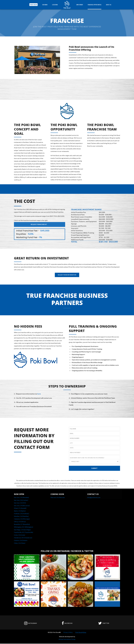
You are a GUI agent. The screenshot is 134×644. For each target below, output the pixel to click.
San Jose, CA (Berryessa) (22, 506)
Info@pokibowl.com (94, 498)
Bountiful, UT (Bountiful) (22, 525)
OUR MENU (45, 5)
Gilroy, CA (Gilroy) (20, 522)
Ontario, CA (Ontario (21, 541)
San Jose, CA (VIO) (20, 503)
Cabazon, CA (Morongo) (22, 519)
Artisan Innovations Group (67, 640)
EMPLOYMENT (80, 5)
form (39, 394)
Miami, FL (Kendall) (20, 509)
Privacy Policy (68, 633)
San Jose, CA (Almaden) (21, 498)
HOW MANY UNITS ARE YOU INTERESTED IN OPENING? (87, 458)
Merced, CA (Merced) (58, 498)
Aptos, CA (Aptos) (20, 511)
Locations (55, 5)
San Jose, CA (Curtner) (21, 500)
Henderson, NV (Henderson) (23, 538)
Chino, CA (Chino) (20, 543)
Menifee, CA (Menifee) (21, 517)
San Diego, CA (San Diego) (22, 530)
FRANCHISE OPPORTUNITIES (94, 5)
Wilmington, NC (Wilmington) (23, 527)
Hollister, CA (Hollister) (21, 514)
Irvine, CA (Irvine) (19, 535)
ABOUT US (109, 5)
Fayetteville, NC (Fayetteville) (23, 533)
